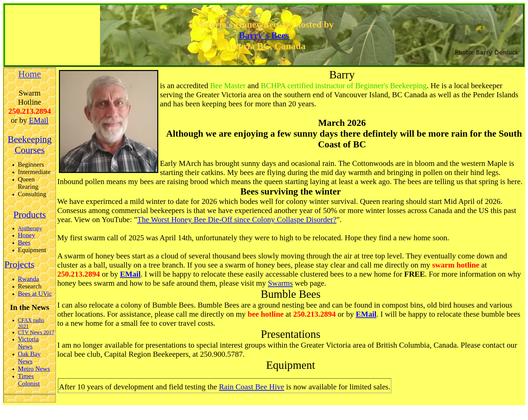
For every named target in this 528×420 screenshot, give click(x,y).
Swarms (280, 283)
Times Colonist (29, 380)
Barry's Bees (264, 35)
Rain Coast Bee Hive (252, 387)
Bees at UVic (35, 294)
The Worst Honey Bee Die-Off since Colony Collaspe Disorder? (237, 219)
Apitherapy (30, 228)
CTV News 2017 (36, 332)
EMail (39, 120)
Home (30, 74)
